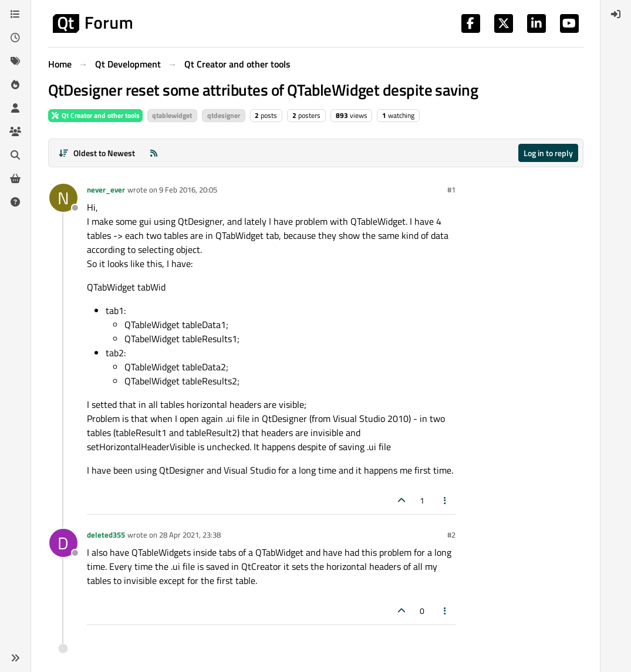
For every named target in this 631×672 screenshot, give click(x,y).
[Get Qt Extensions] (15, 178)
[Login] (616, 14)
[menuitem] (616, 14)
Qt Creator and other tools (95, 115)
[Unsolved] (15, 202)
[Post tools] (445, 500)
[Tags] (15, 61)
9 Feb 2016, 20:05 (188, 190)
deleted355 (106, 535)
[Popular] (15, 85)
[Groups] (15, 131)
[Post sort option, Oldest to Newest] (97, 153)
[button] (15, 658)
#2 (451, 535)
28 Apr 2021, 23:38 (190, 535)
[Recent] (15, 38)
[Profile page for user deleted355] (63, 543)
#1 (451, 190)
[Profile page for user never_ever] (63, 198)
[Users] (15, 108)
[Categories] (15, 14)
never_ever (106, 190)
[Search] (15, 155)
